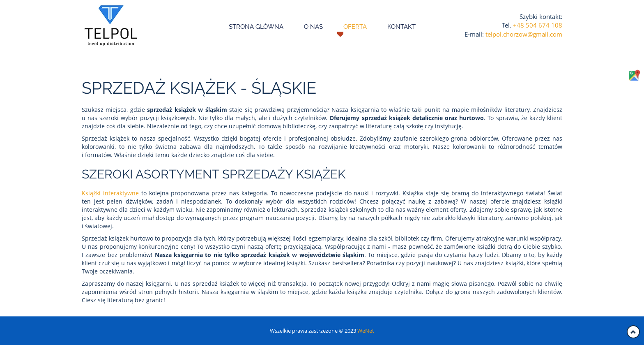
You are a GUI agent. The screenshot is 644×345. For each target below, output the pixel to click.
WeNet (366, 331)
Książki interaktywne (110, 193)
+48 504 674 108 (538, 25)
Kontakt (401, 27)
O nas (313, 27)
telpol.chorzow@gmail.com (524, 34)
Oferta (355, 27)
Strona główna (256, 27)
